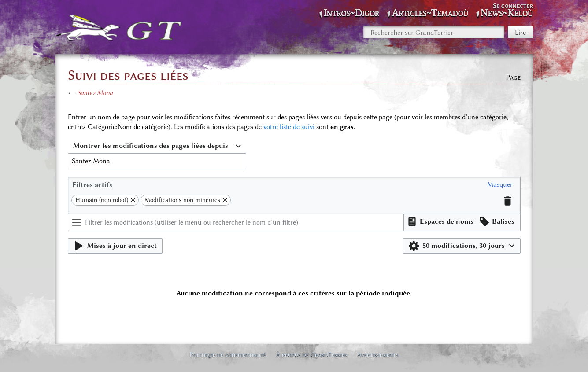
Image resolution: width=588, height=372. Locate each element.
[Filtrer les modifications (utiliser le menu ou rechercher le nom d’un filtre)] (236, 222)
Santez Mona (95, 93)
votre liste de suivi (289, 127)
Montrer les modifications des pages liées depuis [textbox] (151, 146)
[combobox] (157, 146)
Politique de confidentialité (228, 354)
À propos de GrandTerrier (312, 354)
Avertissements (378, 354)
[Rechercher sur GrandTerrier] (434, 32)
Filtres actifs (92, 185)
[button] (500, 185)
